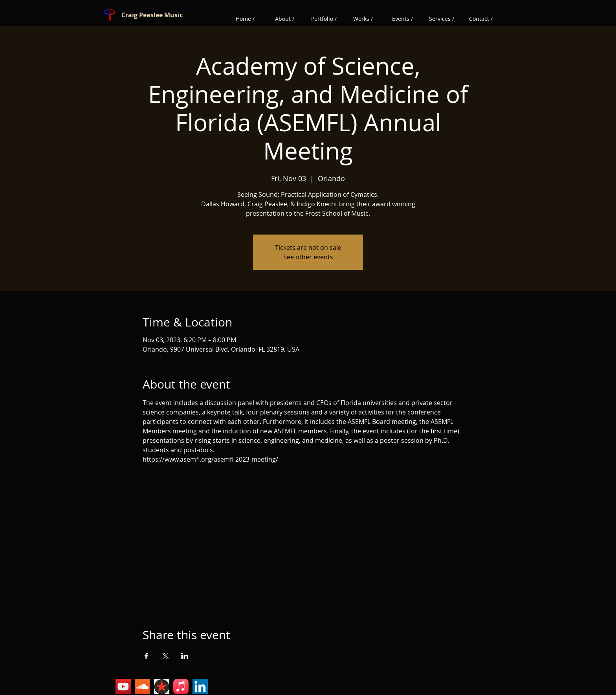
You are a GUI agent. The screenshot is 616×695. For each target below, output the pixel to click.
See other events (308, 257)
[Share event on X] (166, 656)
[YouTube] (123, 687)
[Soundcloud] (142, 687)
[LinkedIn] (200, 687)
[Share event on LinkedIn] (185, 656)
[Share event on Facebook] (146, 656)
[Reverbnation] (162, 687)
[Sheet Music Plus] (181, 687)
